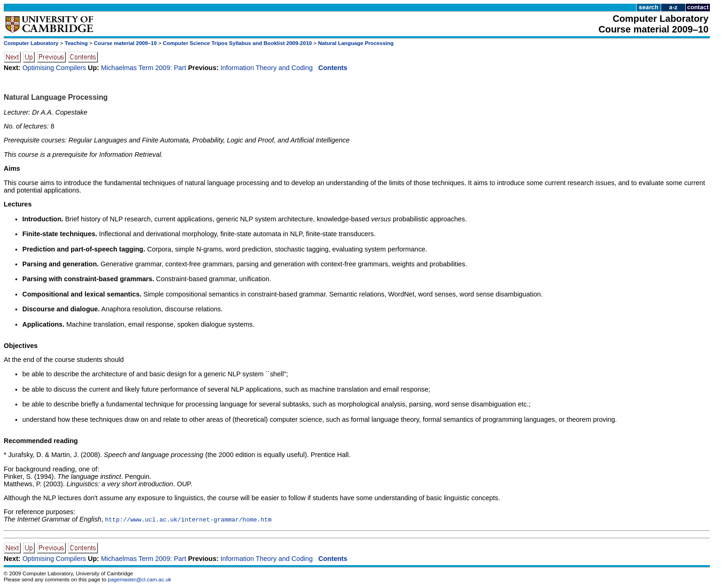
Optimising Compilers (54, 68)
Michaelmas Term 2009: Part (143, 68)
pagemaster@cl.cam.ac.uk (140, 580)
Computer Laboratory (31, 43)
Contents (333, 68)
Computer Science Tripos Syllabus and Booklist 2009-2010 (237, 43)
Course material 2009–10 (125, 43)
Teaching (76, 43)
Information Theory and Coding (267, 68)
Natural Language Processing (356, 43)
